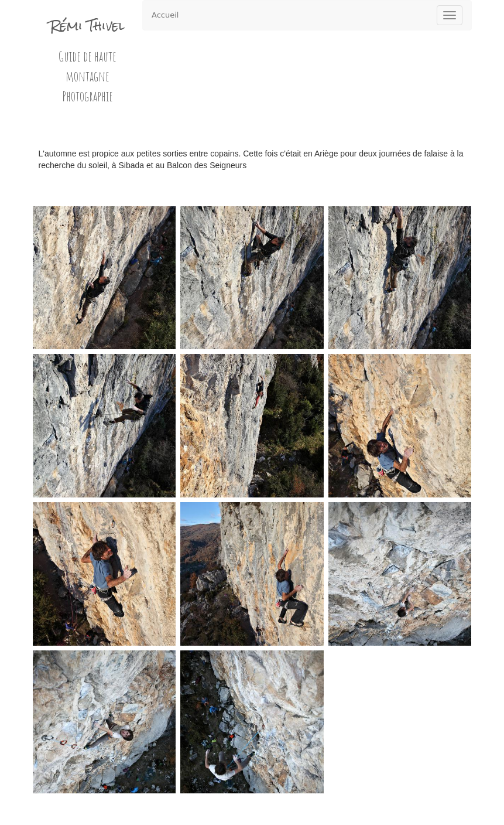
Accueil (165, 15)
